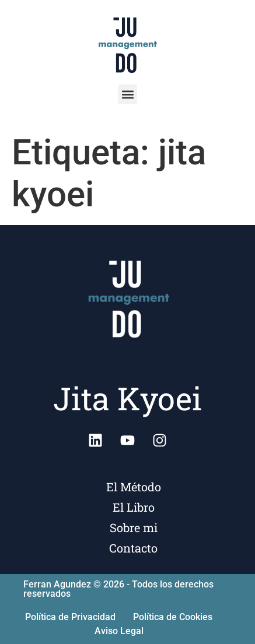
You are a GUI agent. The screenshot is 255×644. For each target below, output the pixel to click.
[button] (127, 94)
